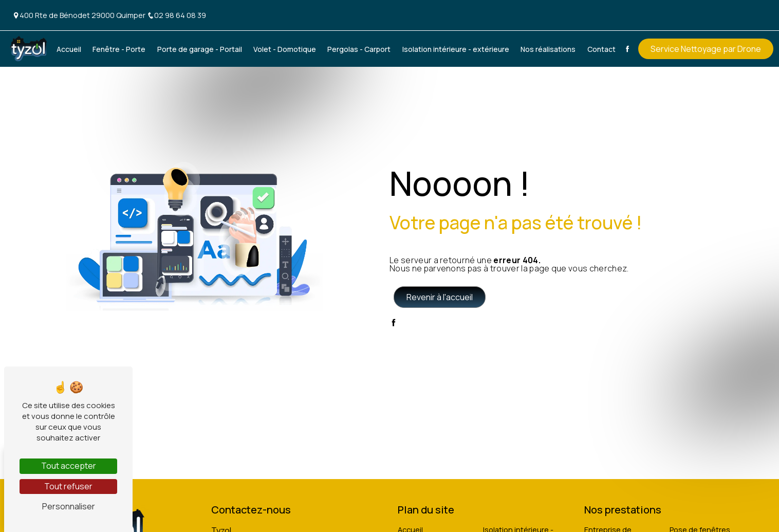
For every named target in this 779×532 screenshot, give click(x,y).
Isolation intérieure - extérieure (456, 49)
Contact (601, 49)
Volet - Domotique (285, 49)
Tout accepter (69, 466)
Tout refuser (68, 486)
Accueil (69, 49)
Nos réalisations (548, 49)
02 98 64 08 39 (177, 15)
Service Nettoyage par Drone (706, 49)
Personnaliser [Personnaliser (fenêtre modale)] (69, 506)
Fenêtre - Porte (119, 49)
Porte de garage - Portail (200, 49)
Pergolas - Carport (359, 49)
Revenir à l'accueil (440, 297)
